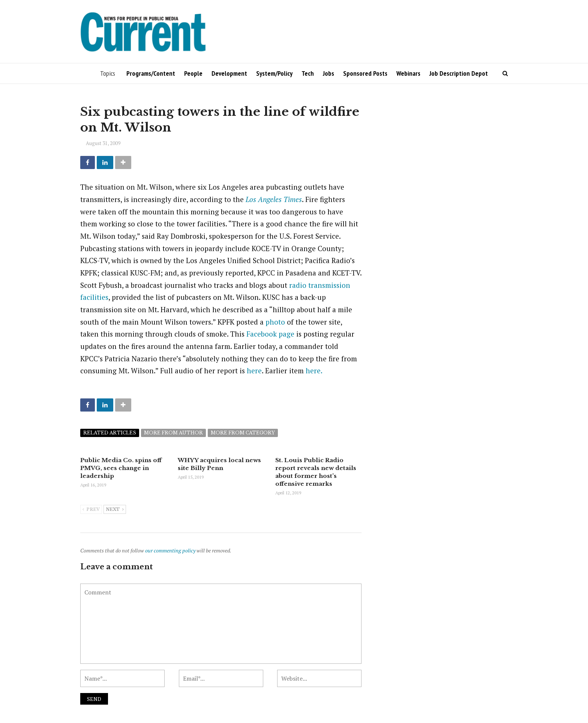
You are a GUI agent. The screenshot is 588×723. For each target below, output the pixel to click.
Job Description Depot (459, 73)
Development (229, 73)
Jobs (328, 73)
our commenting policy (170, 550)
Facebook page (270, 334)
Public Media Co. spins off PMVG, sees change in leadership (121, 468)
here (254, 370)
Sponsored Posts (365, 73)
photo (275, 322)
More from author (173, 433)
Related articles (110, 433)
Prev (91, 510)
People (193, 73)
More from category (243, 433)
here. (314, 370)
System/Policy (274, 73)
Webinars (408, 73)
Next (115, 510)
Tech (308, 73)
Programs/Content (151, 73)
